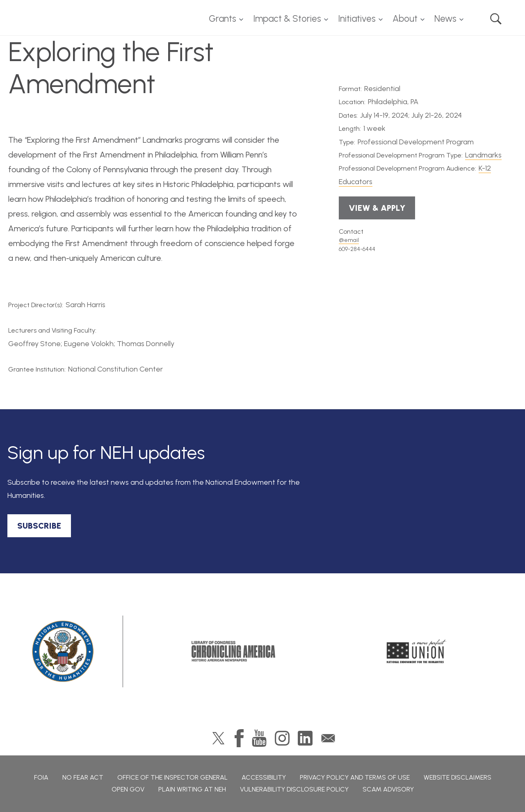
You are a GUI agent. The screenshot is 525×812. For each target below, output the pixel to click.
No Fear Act (83, 777)
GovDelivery (328, 738)
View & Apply (377, 208)
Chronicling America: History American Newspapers (233, 651)
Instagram (282, 738)
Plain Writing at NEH (192, 789)
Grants (223, 19)
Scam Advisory (388, 789)
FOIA (41, 777)
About (405, 19)
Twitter (218, 738)
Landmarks (483, 155)
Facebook (239, 738)
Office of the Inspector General (172, 777)
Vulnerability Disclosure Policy (294, 789)
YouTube (259, 738)
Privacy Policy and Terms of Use (355, 777)
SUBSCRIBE (39, 526)
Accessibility (264, 777)
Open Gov (128, 789)
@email (349, 240)
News (445, 19)
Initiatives (357, 19)
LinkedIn (305, 738)
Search (496, 19)
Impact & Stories (287, 19)
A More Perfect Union (417, 651)
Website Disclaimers (458, 777)
